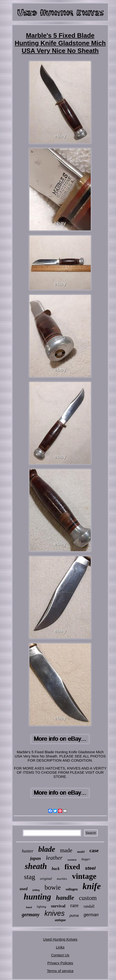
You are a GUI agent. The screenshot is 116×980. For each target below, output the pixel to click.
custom (88, 898)
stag (30, 877)
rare (74, 905)
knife (92, 886)
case (94, 851)
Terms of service (60, 971)
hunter (28, 851)
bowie (53, 887)
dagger (86, 859)
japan (36, 858)
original (46, 879)
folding (36, 890)
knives (54, 913)
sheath (36, 866)
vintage (84, 876)
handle (65, 898)
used (24, 889)
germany (31, 915)
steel (90, 868)
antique (60, 920)
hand (29, 907)
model (81, 852)
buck (56, 869)
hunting (38, 897)
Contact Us (60, 955)
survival (58, 906)
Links (60, 947)
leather (54, 858)
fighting (41, 907)
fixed (72, 867)
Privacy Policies (60, 963)
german (91, 915)
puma (74, 915)
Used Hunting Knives (60, 939)
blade (47, 849)
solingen (72, 889)
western (72, 860)
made (66, 850)
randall (89, 906)
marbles (62, 879)
